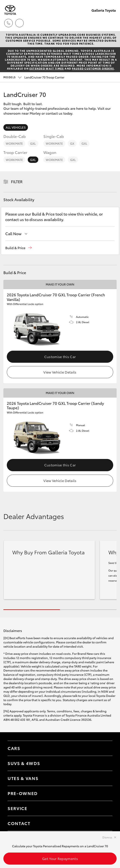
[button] (19, 248)
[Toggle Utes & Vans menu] (105, 778)
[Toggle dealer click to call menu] (8, 23)
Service (18, 808)
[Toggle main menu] (112, 23)
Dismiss (107, 837)
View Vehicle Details (60, 372)
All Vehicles (16, 127)
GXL (33, 143)
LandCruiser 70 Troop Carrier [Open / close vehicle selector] (34, 77)
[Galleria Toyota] (10, 10)
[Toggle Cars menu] (105, 748)
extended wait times (47, 68)
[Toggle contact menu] (105, 793)
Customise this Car (60, 356)
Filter (17, 181)
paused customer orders (93, 68)
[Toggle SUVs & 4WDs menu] (105, 763)
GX (72, 143)
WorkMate (14, 143)
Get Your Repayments (60, 858)
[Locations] (19, 23)
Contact (19, 823)
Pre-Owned (23, 793)
